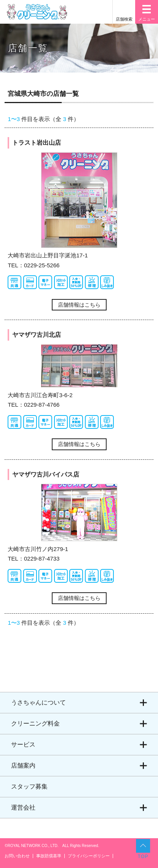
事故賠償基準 (49, 856)
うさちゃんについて (38, 702)
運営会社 (23, 807)
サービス (23, 744)
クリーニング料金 (35, 723)
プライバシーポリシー (89, 856)
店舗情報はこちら (79, 305)
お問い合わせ (17, 856)
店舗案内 (23, 765)
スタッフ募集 (29, 786)
